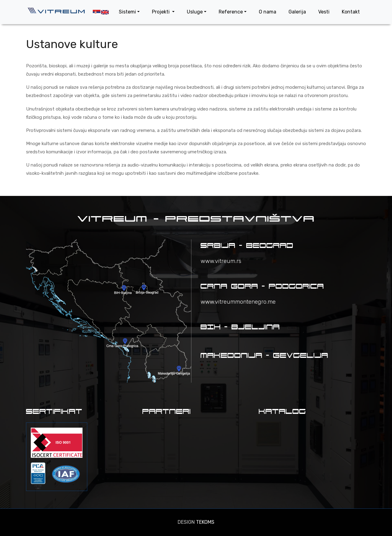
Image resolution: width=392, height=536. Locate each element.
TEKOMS (205, 522)
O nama (268, 12)
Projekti (161, 12)
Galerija (297, 12)
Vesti (324, 12)
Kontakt (351, 12)
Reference (231, 12)
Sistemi (127, 12)
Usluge (195, 12)
